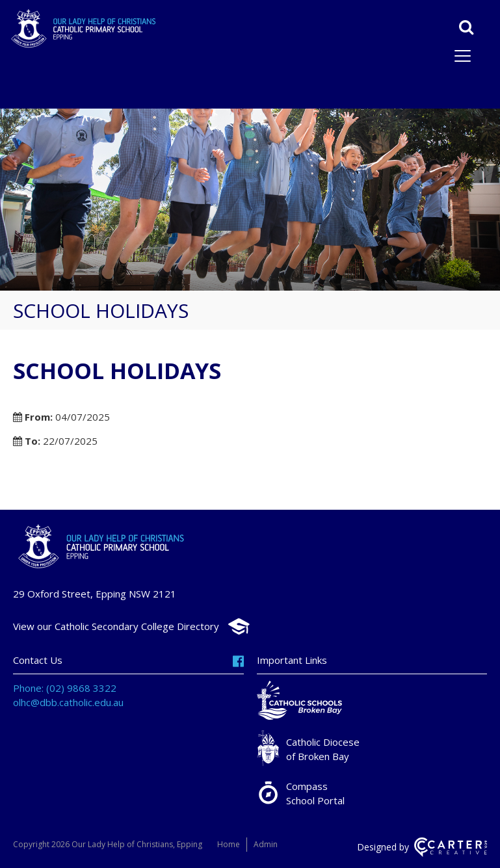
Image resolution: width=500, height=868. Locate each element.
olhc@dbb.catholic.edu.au (68, 702)
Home (229, 844)
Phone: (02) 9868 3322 (65, 688)
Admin (266, 844)
